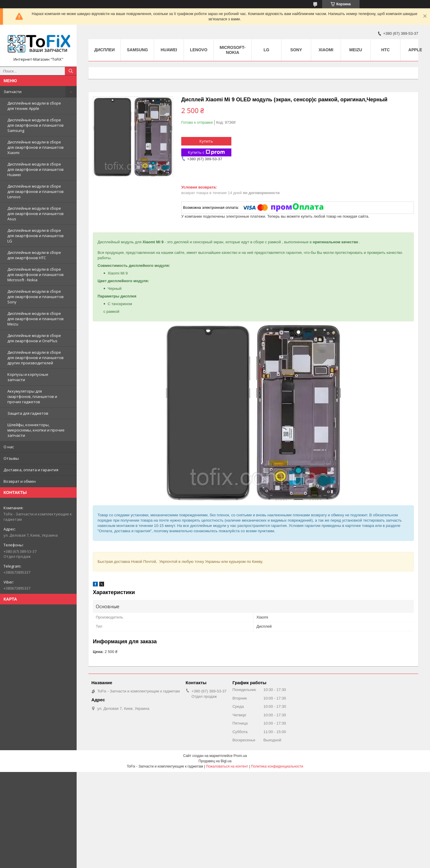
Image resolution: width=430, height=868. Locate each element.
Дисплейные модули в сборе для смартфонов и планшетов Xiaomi (36, 147)
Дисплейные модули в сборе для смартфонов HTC (34, 255)
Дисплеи (104, 50)
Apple (415, 50)
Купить (206, 141)
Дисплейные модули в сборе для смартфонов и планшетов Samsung (36, 125)
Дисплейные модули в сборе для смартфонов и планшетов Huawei (36, 169)
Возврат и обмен (20, 481)
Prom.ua (240, 756)
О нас (9, 447)
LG (266, 50)
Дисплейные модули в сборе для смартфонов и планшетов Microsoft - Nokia (36, 275)
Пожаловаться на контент (227, 766)
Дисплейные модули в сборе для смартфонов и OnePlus (34, 338)
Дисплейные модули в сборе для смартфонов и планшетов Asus (36, 214)
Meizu (356, 50)
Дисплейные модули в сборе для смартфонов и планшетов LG (36, 236)
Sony (296, 50)
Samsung (137, 50)
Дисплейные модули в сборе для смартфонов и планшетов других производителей (36, 358)
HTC (386, 50)
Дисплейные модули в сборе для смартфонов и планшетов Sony (36, 297)
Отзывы (11, 458)
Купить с (206, 152)
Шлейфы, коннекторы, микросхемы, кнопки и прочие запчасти (36, 430)
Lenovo (198, 50)
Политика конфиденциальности (277, 766)
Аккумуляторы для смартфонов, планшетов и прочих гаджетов (32, 396)
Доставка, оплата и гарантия (31, 470)
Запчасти (13, 92)
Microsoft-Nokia (233, 50)
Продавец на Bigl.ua (215, 761)
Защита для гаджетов (28, 413)
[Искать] (71, 71)
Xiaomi (326, 50)
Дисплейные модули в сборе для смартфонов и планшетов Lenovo (36, 191)
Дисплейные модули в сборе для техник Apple (34, 106)
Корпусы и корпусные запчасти (28, 377)
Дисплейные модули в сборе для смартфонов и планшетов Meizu (36, 319)
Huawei (169, 50)
